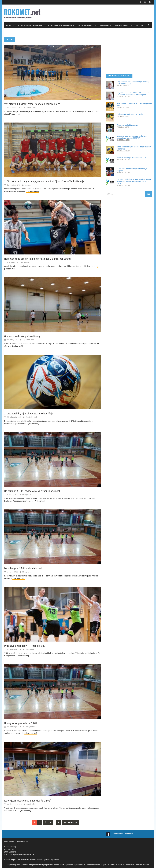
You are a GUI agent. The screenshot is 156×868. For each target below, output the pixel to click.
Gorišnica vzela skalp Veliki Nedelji (22, 336)
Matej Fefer (27, 494)
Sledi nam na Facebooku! (123, 834)
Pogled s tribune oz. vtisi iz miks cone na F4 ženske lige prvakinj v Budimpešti (133, 94)
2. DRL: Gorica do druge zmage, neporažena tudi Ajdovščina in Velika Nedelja (44, 181)
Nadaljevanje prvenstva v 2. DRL (21, 723)
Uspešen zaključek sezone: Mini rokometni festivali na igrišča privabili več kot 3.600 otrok (134, 181)
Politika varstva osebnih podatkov (31, 860)
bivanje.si (71, 865)
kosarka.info (27, 865)
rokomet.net (38, 865)
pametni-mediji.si (143, 865)
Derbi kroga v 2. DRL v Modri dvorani (23, 568)
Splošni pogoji (10, 860)
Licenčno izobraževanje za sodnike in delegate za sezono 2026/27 (132, 137)
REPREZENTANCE (86, 25)
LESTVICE (140, 25)
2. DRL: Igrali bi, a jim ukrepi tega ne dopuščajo (29, 414)
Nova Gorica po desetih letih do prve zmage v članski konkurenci (38, 259)
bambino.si (81, 865)
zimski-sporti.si (60, 865)
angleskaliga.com (14, 865)
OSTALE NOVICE (123, 25)
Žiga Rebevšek (28, 340)
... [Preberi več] (14, 114)
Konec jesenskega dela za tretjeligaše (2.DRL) (28, 801)
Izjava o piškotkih (52, 860)
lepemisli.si (130, 865)
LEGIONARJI (106, 25)
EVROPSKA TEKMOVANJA (60, 25)
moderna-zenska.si (94, 865)
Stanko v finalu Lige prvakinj (128, 125)
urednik (28, 185)
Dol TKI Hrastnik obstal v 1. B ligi (130, 114)
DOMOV (10, 25)
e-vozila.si (120, 865)
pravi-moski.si (109, 865)
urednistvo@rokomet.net (18, 842)
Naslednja (70, 822)
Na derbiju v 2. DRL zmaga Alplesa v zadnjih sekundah (32, 491)
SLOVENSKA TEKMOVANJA (30, 25)
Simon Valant (31, 107)
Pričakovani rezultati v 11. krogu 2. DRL (25, 646)
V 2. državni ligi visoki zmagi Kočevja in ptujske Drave (32, 104)
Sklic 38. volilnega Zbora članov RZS (132, 158)
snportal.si (49, 865)
